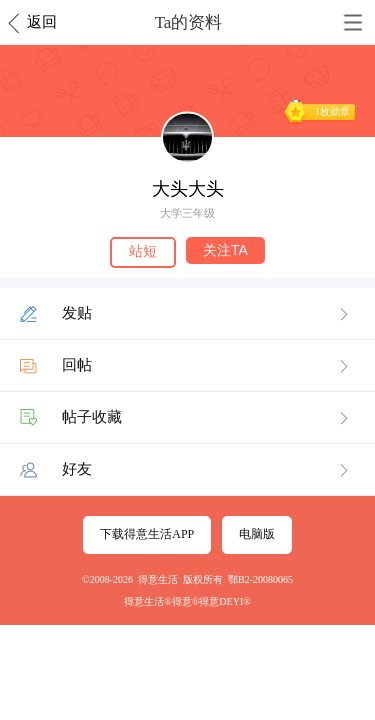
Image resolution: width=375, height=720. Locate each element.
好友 (77, 469)
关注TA (225, 250)
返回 (42, 22)
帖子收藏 (92, 417)
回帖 (77, 365)
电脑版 (257, 534)
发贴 (77, 313)
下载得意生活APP (147, 534)
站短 (143, 251)
